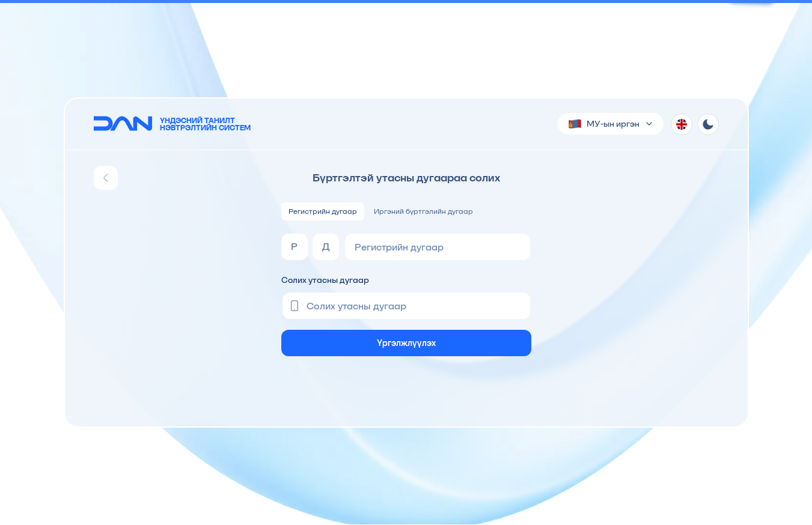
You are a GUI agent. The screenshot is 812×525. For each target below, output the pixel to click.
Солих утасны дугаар (325, 280)
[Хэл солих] (682, 124)
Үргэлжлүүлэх (406, 343)
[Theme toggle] (708, 124)
